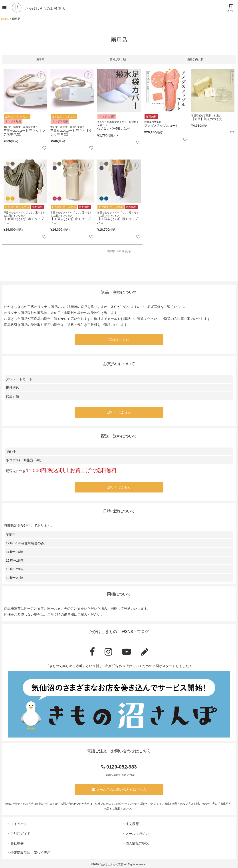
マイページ (19, 824)
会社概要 (17, 843)
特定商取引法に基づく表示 (30, 853)
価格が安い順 (118, 59)
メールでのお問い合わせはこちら (119, 789)
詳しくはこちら (119, 412)
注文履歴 (132, 824)
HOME (5, 19)
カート (231, 8)
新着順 (40, 59)
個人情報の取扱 (137, 843)
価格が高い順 (195, 59)
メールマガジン (137, 834)
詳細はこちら (119, 340)
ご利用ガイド (20, 834)
